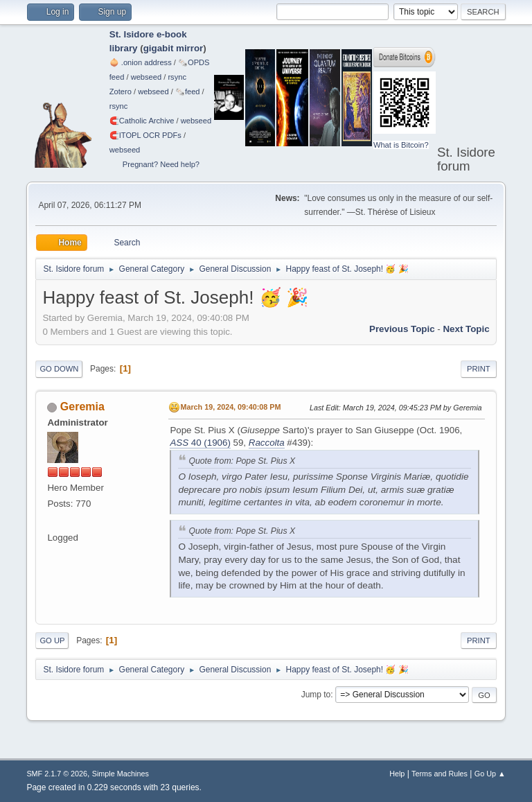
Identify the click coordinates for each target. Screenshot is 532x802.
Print (479, 369)
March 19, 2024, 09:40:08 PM (230, 407)
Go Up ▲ (490, 774)
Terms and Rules (440, 774)
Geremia (82, 407)
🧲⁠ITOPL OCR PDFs (145, 135)
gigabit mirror (174, 48)
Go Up (52, 640)
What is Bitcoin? (401, 145)
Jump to (316, 695)
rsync (177, 77)
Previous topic (402, 329)
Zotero (121, 91)
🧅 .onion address (141, 62)
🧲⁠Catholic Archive (142, 121)
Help (397, 774)
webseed (146, 77)
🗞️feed (188, 91)
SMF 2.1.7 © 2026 (57, 774)
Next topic (466, 329)
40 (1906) (200, 443)
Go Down (59, 369)
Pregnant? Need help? (161, 164)
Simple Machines (121, 774)
